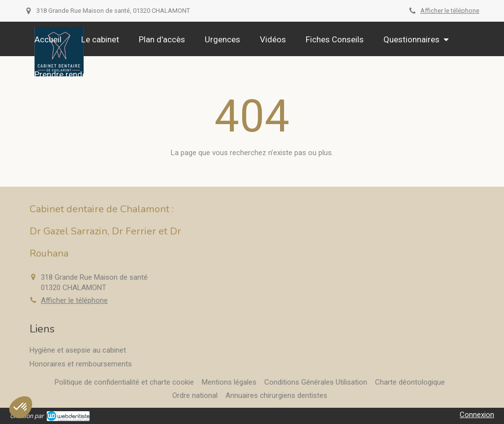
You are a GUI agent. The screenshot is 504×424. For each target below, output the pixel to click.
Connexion (477, 415)
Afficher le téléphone (450, 11)
